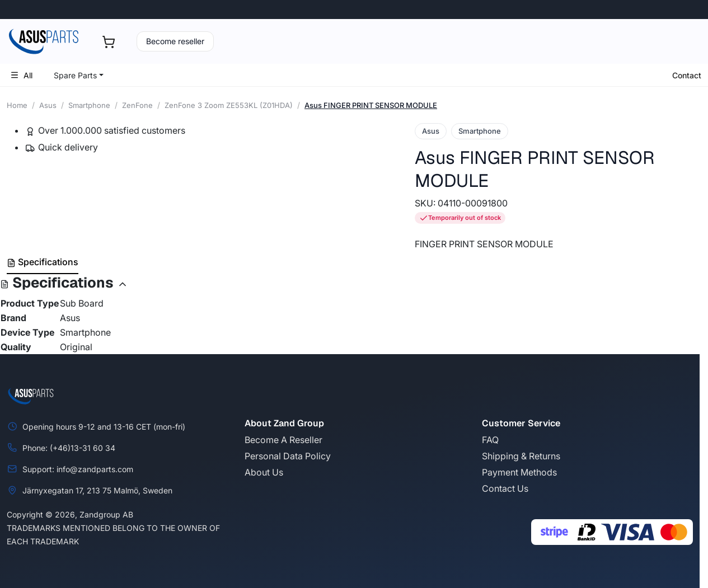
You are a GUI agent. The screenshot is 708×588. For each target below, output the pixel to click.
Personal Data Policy (288, 456)
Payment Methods (519, 472)
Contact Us (505, 488)
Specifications (43, 262)
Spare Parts (75, 75)
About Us (264, 472)
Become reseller (175, 41)
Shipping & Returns (521, 456)
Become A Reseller (283, 440)
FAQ (490, 440)
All (21, 75)
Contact (687, 75)
